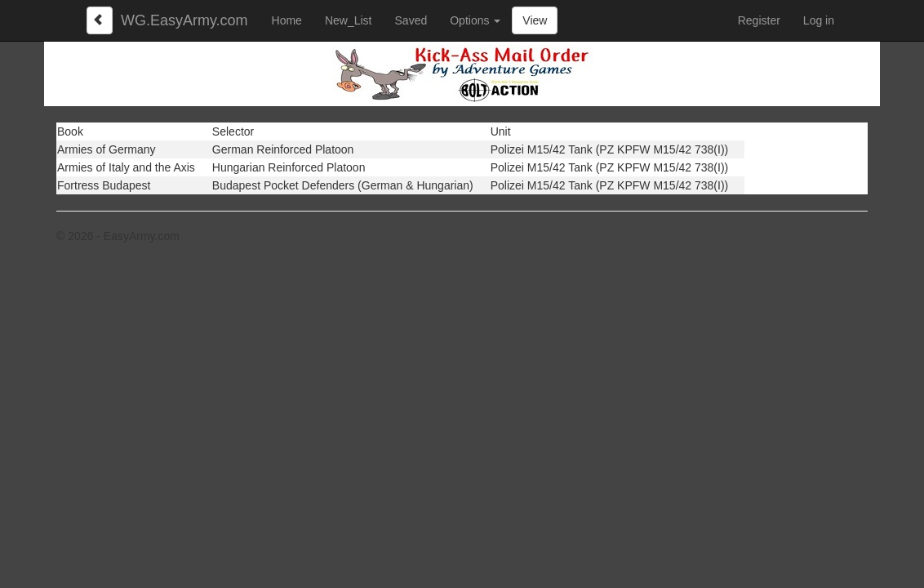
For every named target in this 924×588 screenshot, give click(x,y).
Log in (819, 20)
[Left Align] (100, 20)
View (535, 20)
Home (287, 20)
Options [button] (475, 20)
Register (759, 20)
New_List (349, 20)
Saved (411, 20)
